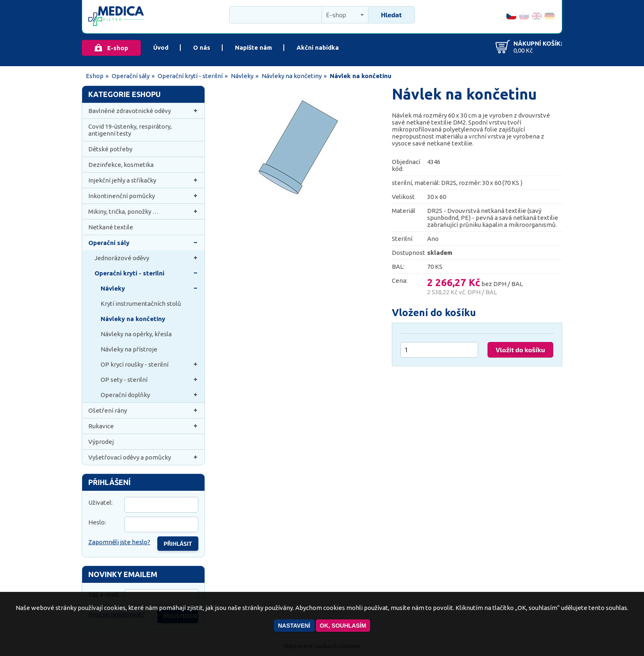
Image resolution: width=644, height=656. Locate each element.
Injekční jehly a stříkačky (143, 180)
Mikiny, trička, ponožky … (143, 211)
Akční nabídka (318, 47)
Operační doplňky (149, 395)
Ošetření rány (143, 410)
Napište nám (253, 47)
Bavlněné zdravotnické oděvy (143, 111)
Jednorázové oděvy (146, 258)
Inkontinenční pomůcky (143, 196)
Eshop (95, 76)
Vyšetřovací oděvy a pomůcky (143, 457)
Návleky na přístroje (129, 349)
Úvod (161, 47)
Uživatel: (100, 502)
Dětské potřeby (110, 149)
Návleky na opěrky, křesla (136, 334)
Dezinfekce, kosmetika (121, 165)
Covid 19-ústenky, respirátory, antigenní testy (130, 130)
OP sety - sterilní (149, 380)
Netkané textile (111, 227)
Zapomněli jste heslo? (119, 542)
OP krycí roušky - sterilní (149, 364)
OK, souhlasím (343, 626)
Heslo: (97, 522)
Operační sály (131, 76)
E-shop (118, 48)
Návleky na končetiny (292, 76)
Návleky (242, 76)
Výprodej (101, 442)
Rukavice (143, 426)
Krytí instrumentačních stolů (141, 304)
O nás (202, 47)
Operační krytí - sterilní (190, 76)
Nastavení (294, 626)
